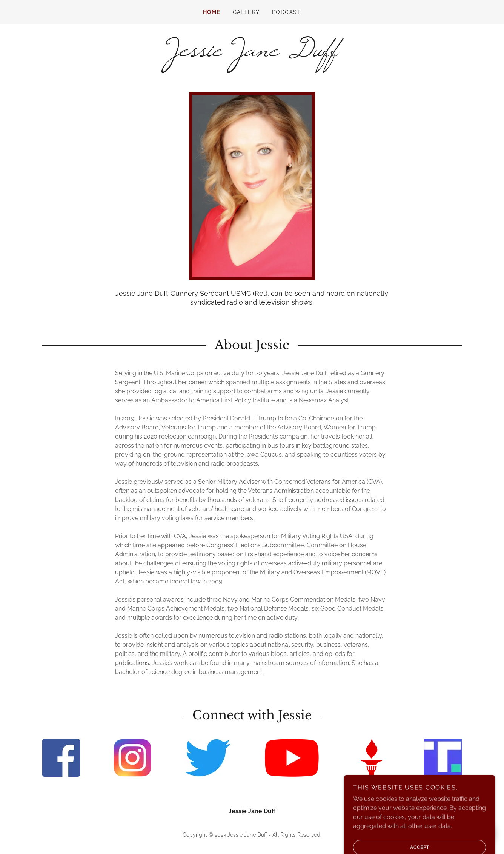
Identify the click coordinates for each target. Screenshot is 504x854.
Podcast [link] (287, 12)
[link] (252, 54)
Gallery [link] (247, 12)
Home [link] (212, 12)
